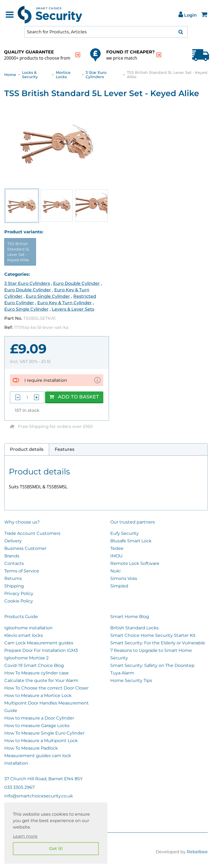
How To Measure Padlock (31, 748)
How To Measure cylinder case (36, 673)
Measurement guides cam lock (38, 756)
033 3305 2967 (19, 787)
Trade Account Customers (32, 533)
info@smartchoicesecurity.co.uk (39, 796)
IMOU (116, 556)
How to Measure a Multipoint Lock (41, 741)
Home (10, 75)
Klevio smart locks (24, 635)
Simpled (119, 586)
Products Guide (21, 617)
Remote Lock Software (135, 563)
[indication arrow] (78, 55)
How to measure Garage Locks (37, 726)
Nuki (115, 571)
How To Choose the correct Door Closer (46, 688)
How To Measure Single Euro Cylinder (44, 733)
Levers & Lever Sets (73, 309)
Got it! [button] (56, 849)
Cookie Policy (19, 601)
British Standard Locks (134, 628)
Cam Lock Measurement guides (39, 643)
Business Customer (25, 548)
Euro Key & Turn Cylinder (65, 303)
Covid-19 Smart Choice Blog (34, 665)
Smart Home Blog (130, 617)
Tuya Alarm (122, 673)
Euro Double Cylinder (76, 283)
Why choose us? (22, 522)
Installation (16, 763)
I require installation (46, 380)
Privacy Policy (19, 593)
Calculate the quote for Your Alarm (41, 680)
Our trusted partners (133, 522)
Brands (12, 556)
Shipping (14, 586)
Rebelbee (197, 852)
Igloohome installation (28, 628)
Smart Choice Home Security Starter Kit (153, 635)
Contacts (14, 563)
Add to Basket (74, 397)
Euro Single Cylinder (48, 296)
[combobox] (106, 32)
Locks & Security (30, 75)
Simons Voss (124, 578)
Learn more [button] (25, 836)
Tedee (117, 548)
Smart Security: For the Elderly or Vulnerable (158, 643)
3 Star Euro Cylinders (96, 75)
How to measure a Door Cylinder (39, 718)
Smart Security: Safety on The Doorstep (152, 665)
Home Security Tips (131, 680)
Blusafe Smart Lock (131, 541)
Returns (13, 578)
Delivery (13, 541)
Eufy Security (125, 533)
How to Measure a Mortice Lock (38, 696)
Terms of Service (22, 571)
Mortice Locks (63, 75)
